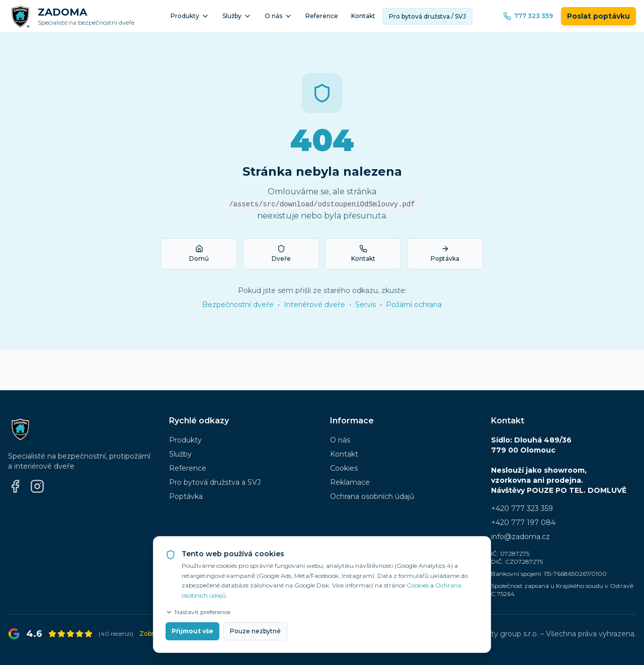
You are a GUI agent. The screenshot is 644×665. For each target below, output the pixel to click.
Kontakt (363, 16)
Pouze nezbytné (255, 631)
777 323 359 (528, 16)
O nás (278, 16)
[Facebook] (15, 486)
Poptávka (186, 496)
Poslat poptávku (598, 16)
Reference (322, 16)
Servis (366, 305)
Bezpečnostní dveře (238, 305)
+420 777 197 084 (523, 523)
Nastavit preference (198, 612)
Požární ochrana (414, 305)
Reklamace (350, 482)
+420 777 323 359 (522, 508)
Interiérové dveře (314, 305)
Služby (237, 16)
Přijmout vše (192, 631)
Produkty (190, 16)
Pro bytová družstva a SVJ (215, 482)
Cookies (344, 468)
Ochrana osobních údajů (372, 496)
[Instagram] (37, 486)
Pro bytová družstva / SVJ (427, 16)
